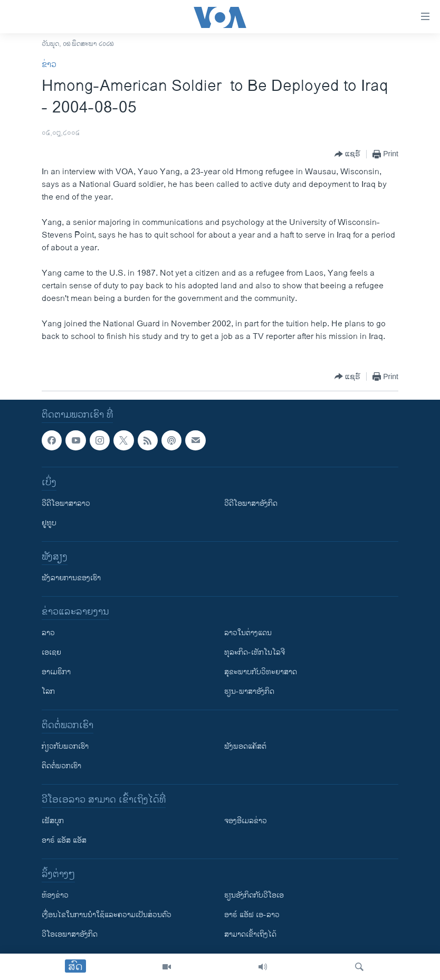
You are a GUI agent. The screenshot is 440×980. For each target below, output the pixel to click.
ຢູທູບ (49, 523)
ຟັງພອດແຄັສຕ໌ (245, 746)
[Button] (347, 154)
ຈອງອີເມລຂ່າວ (246, 821)
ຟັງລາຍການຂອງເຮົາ (71, 578)
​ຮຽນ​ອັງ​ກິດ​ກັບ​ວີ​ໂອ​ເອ (254, 895)
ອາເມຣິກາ (56, 672)
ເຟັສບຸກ (53, 821)
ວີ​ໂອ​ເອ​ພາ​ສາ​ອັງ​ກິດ (70, 934)
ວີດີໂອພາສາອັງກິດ (251, 503)
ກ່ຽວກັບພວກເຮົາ (65, 746)
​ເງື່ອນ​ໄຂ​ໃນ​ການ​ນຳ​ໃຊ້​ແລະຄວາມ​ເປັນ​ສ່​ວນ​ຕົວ (107, 915)
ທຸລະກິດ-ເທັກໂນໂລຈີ (255, 652)
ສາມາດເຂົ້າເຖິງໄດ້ (250, 934)
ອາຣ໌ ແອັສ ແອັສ (64, 840)
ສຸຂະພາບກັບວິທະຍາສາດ (261, 672)
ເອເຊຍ (51, 652)
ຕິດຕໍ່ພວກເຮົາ (61, 766)
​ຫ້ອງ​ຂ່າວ (55, 895)
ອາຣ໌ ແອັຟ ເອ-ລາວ (252, 915)
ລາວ (48, 633)
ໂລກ (48, 691)
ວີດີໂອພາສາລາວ (66, 503)
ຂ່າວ (49, 65)
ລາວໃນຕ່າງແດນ (248, 633)
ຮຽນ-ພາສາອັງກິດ (249, 691)
